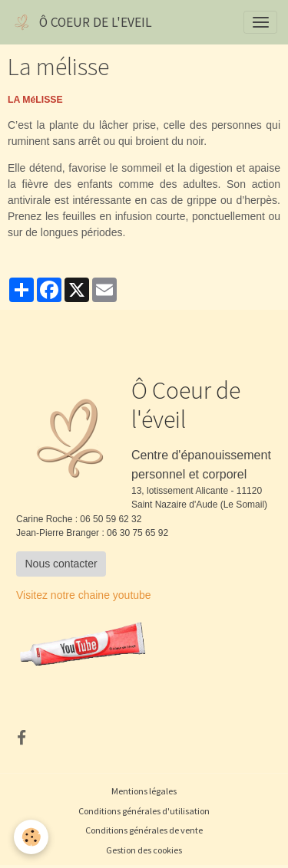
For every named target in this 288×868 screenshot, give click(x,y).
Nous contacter (61, 564)
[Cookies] (31, 837)
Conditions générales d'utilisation (144, 811)
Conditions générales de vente (144, 830)
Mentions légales (144, 791)
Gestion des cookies (144, 850)
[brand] (81, 22)
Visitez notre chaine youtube (84, 595)
